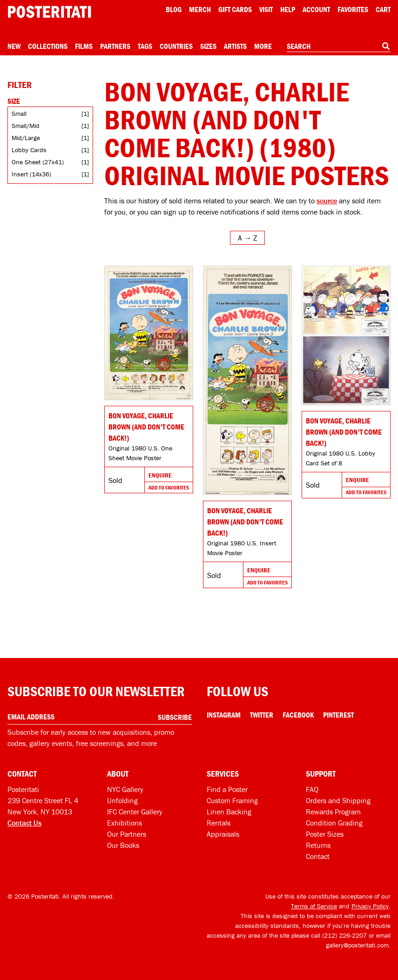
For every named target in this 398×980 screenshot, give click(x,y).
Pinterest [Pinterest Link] (338, 715)
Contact (318, 856)
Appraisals (223, 834)
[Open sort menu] (247, 238)
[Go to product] (149, 333)
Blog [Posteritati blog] (174, 9)
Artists (235, 46)
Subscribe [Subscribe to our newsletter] (175, 717)
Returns (318, 845)
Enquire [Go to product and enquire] (160, 475)
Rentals (219, 823)
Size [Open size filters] (14, 101)
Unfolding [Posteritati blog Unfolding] (122, 800)
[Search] (386, 46)
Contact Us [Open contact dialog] (24, 823)
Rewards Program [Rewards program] (333, 812)
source (327, 201)
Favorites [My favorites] (353, 9)
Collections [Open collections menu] (48, 46)
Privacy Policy (370, 906)
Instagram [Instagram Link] (224, 715)
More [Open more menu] (263, 46)
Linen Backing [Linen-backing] (229, 812)
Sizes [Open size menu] (208, 46)
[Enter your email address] (100, 717)
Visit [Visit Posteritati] (266, 9)
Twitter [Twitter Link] (262, 715)
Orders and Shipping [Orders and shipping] (338, 800)
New (14, 46)
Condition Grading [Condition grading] (334, 823)
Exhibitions (125, 823)
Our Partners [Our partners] (127, 834)
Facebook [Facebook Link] (298, 715)
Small (19, 114)
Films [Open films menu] (84, 46)
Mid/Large (26, 138)
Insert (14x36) (31, 174)
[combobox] (339, 47)
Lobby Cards (29, 150)
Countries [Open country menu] (176, 46)
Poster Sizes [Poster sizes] (325, 834)
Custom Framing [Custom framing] (232, 800)
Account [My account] (316, 9)
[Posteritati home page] (49, 12)
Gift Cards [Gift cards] (235, 9)
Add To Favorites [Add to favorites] (169, 487)
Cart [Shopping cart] (383, 9)
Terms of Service (314, 906)
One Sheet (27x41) (38, 162)
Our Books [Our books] (123, 845)
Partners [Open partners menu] (115, 46)
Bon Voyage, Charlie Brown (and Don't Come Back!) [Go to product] (146, 427)
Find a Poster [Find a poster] (227, 789)
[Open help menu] (288, 9)
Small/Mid (26, 126)
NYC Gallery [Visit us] (125, 789)
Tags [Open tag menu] (145, 46)
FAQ (312, 789)
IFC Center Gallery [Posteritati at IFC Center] (135, 812)
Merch (200, 9)
